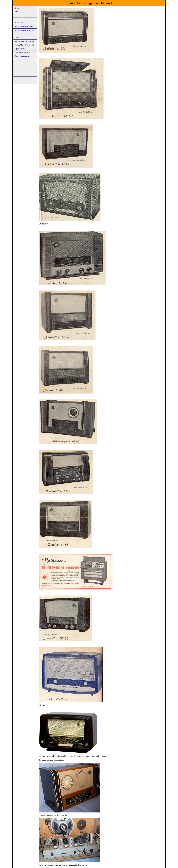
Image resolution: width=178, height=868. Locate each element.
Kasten (17, 38)
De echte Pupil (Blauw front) (24, 30)
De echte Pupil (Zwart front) (24, 27)
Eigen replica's (20, 49)
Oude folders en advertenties (25, 41)
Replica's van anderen (22, 52)
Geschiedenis (19, 23)
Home (17, 8)
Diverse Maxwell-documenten (25, 45)
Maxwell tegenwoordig (22, 56)
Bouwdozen (19, 34)
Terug (17, 12)
